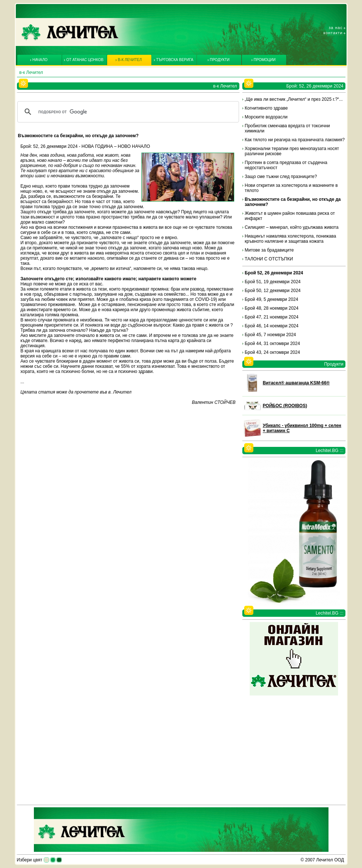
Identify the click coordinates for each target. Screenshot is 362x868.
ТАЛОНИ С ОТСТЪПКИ (269, 259)
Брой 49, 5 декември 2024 (272, 299)
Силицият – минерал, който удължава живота (292, 227)
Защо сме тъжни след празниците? (281, 177)
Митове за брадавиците (269, 250)
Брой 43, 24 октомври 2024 (273, 352)
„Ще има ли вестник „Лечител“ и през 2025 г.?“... (294, 99)
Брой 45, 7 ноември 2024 (270, 335)
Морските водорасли (266, 117)
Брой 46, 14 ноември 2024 (272, 326)
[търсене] (127, 112)
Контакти (333, 33)
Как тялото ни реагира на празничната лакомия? (295, 140)
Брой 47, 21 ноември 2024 (272, 317)
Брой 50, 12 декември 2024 (273, 291)
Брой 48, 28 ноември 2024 (272, 308)
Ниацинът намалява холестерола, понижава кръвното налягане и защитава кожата (291, 239)
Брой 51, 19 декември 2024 (273, 282)
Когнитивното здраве (266, 108)
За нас (336, 28)
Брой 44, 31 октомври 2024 (273, 344)
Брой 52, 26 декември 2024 (274, 273)
